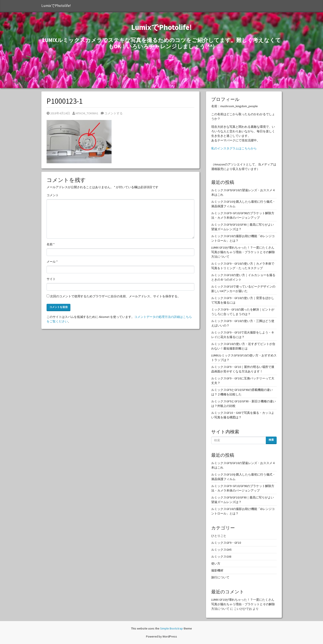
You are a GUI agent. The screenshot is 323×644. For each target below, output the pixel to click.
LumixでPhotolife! (56, 6)
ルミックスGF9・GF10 (226, 543)
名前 (51, 244)
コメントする (112, 113)
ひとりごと (219, 536)
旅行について (220, 577)
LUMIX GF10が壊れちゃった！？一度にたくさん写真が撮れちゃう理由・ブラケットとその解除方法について (243, 252)
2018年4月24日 (58, 113)
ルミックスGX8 (221, 557)
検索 (271, 440)
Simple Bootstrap (171, 628)
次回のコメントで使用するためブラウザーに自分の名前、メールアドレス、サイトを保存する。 (115, 296)
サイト (51, 279)
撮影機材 (217, 570)
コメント (53, 195)
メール (52, 262)
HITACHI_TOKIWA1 (85, 113)
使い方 (216, 563)
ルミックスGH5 (221, 550)
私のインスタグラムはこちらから (234, 148)
